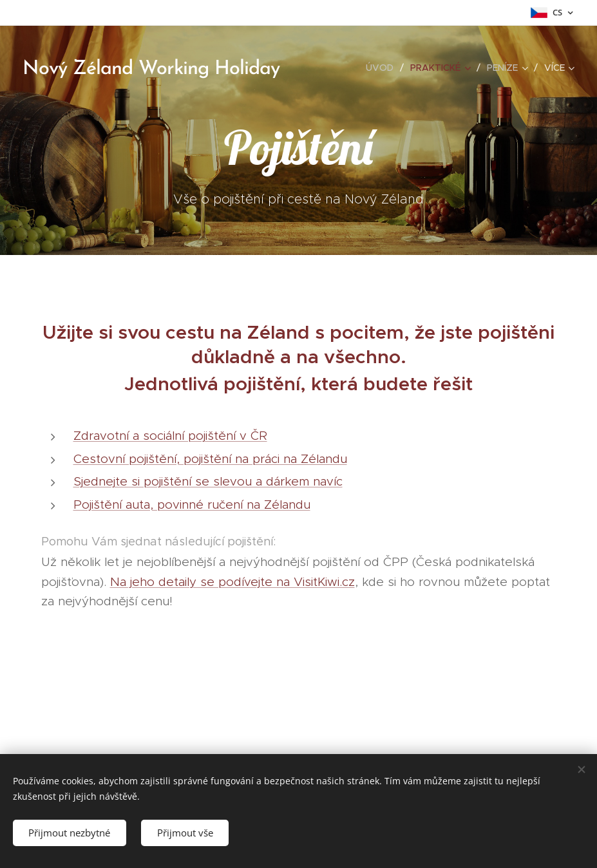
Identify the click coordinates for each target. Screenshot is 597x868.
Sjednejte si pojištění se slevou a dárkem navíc (208, 481)
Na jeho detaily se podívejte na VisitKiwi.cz (232, 582)
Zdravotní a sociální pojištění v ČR (170, 436)
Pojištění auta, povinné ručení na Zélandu (192, 505)
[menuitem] (383, 68)
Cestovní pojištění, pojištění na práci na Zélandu (210, 459)
